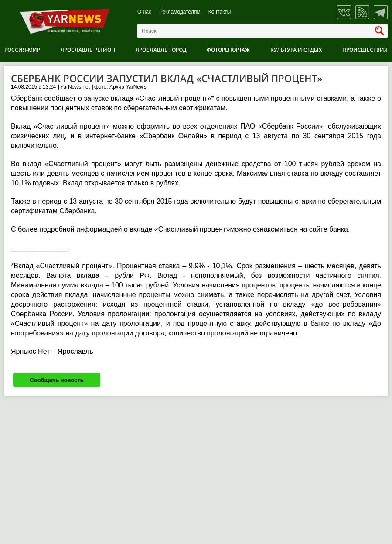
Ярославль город (161, 50)
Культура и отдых (296, 50)
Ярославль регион (88, 50)
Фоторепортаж (228, 50)
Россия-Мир (22, 50)
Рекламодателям (180, 12)
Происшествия (365, 50)
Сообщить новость (57, 380)
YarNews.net (75, 87)
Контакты (220, 12)
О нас (144, 12)
